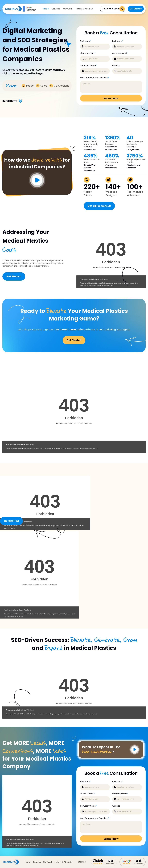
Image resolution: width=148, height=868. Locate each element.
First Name (86, 41)
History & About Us (84, 9)
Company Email (120, 53)
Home (46, 9)
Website (116, 66)
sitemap (82, 862)
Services (56, 9)
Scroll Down (12, 101)
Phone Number (88, 53)
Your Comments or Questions (95, 78)
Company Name (88, 66)
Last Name (118, 41)
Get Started (136, 9)
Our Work (68, 9)
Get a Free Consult (99, 206)
